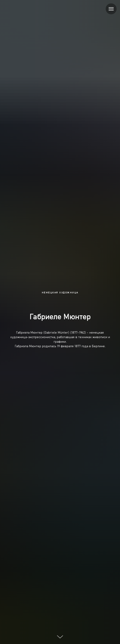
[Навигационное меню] (111, 9)
